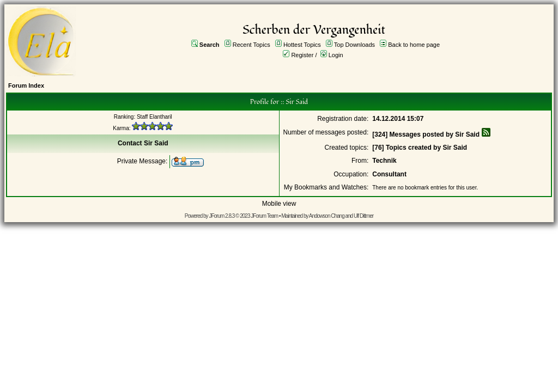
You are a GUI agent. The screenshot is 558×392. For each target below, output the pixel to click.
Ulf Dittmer (363, 216)
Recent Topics (251, 45)
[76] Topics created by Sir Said (420, 148)
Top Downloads (354, 45)
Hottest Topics (302, 45)
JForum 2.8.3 (222, 216)
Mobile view (279, 204)
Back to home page (414, 45)
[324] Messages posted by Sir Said (426, 134)
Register (302, 55)
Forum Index (26, 85)
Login (336, 55)
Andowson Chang (327, 216)
